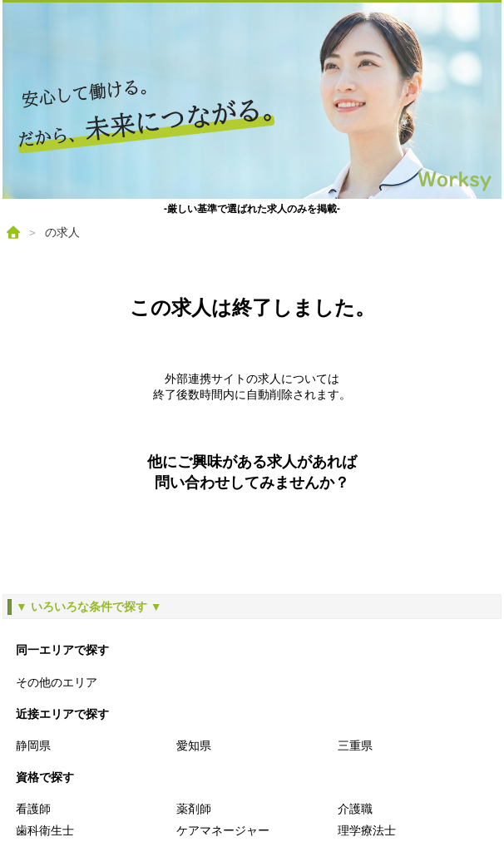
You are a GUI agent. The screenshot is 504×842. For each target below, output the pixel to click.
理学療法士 (367, 830)
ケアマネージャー (223, 830)
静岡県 (33, 745)
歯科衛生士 (45, 830)
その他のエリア (57, 682)
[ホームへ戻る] (252, 101)
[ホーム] (13, 232)
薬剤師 (194, 809)
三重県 (355, 745)
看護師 (33, 809)
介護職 (355, 809)
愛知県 (194, 745)
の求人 (62, 232)
